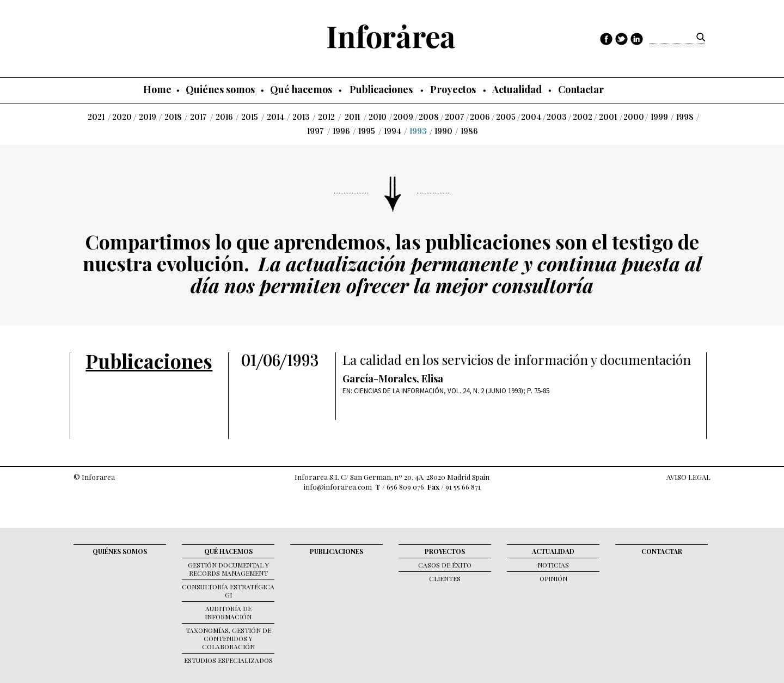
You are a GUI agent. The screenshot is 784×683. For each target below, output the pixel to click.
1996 (341, 131)
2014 (275, 117)
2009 (403, 117)
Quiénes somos (220, 89)
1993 (418, 131)
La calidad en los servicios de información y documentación (517, 360)
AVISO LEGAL (688, 477)
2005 (506, 117)
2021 (96, 117)
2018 (173, 117)
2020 (122, 117)
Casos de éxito (445, 565)
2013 (301, 117)
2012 (326, 117)
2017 (198, 117)
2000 (634, 117)
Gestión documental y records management (228, 569)
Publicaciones (381, 89)
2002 (583, 117)
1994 (393, 131)
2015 (250, 117)
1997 (316, 131)
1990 (443, 131)
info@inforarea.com (338, 487)
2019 (148, 117)
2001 (608, 117)
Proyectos (453, 89)
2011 (352, 117)
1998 (685, 117)
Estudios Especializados (228, 660)
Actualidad (517, 89)
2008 (429, 117)
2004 (531, 117)
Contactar (581, 89)
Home (157, 89)
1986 (469, 131)
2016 (224, 117)
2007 (455, 117)
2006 (480, 117)
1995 (367, 131)
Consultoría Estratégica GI (228, 591)
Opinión (553, 578)
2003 (557, 117)
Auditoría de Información (228, 612)
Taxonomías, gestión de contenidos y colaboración (228, 638)
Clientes (445, 578)
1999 (659, 117)
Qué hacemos (301, 89)
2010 (378, 117)
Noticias (553, 565)
